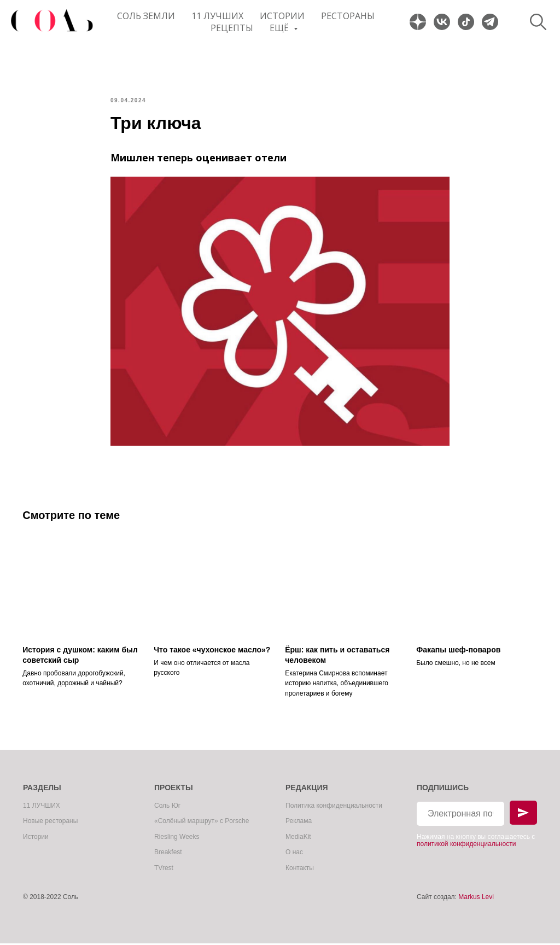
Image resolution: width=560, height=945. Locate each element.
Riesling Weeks (177, 838)
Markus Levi (476, 899)
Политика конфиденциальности (334, 807)
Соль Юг (167, 807)
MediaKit (298, 838)
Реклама (299, 823)
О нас (294, 854)
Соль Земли (146, 16)
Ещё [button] (280, 28)
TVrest (164, 870)
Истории (282, 16)
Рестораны (348, 16)
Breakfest (168, 854)
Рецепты (232, 28)
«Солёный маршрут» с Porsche (202, 823)
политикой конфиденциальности (466, 845)
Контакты (300, 870)
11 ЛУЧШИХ (217, 16)
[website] (418, 22)
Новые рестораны (50, 823)
